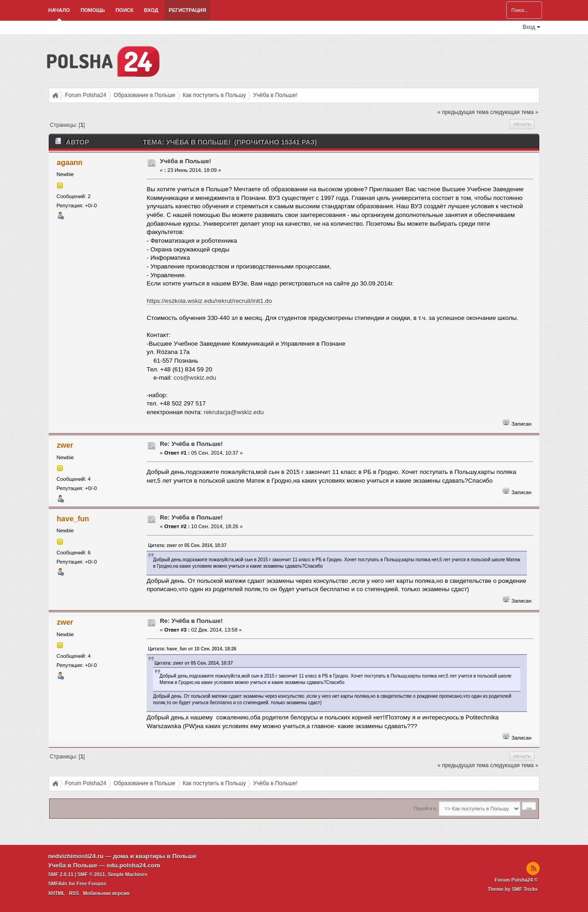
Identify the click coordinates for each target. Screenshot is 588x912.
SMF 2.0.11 (61, 874)
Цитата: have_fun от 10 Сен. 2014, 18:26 (192, 649)
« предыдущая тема (463, 112)
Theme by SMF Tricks (513, 889)
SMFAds (58, 883)
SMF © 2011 (91, 874)
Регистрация (187, 10)
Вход (151, 10)
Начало (59, 10)
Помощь (93, 10)
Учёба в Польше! (186, 161)
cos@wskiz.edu (195, 378)
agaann (70, 162)
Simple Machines (127, 874)
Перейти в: (425, 809)
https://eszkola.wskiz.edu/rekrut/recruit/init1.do (209, 301)
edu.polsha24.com (133, 865)
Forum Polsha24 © (516, 880)
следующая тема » (514, 112)
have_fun (73, 519)
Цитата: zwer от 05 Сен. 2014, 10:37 (187, 545)
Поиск (124, 10)
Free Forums (92, 883)
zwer (65, 445)
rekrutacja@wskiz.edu (234, 412)
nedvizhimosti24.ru (76, 856)
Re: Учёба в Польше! (191, 444)
